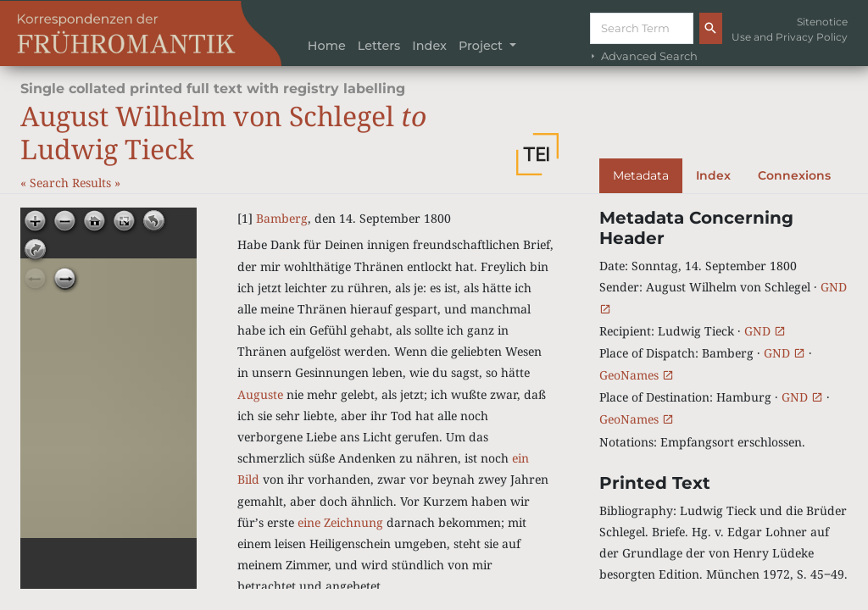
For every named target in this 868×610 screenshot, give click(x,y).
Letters (379, 46)
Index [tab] (713, 175)
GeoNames (637, 375)
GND (765, 331)
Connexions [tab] (794, 175)
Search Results (72, 183)
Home (327, 46)
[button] (537, 154)
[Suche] (642, 28)
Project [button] (482, 46)
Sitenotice (822, 22)
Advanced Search (643, 56)
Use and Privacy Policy (790, 37)
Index (429, 46)
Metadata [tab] (641, 175)
